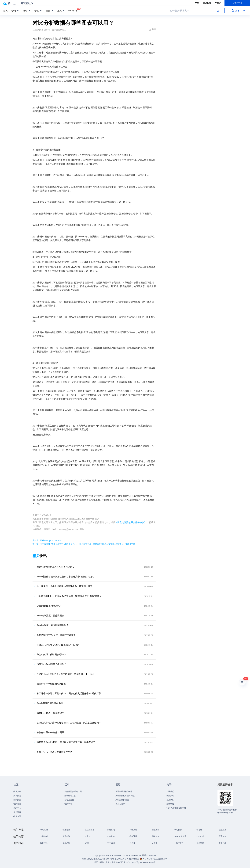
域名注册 (44, 830)
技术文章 (17, 792)
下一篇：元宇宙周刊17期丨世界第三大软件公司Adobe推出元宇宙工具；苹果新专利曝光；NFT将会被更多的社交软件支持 (84, 544)
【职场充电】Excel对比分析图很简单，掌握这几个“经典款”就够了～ (70, 596)
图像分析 (156, 836)
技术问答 (17, 796)
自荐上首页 (69, 800)
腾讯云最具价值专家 (124, 792)
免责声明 (170, 796)
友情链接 (170, 804)
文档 (197, 3)
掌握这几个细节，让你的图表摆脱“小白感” (58, 645)
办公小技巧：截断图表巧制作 (51, 655)
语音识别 (223, 836)
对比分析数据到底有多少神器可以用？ (56, 567)
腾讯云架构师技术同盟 (125, 796)
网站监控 (200, 843)
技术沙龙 (17, 800)
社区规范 (170, 792)
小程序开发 (179, 843)
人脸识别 (44, 836)
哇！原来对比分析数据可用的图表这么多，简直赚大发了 (65, 586)
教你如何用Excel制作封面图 (50, 732)
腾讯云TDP (120, 804)
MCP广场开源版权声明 (176, 808)
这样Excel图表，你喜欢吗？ (50, 713)
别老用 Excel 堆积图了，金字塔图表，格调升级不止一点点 (65, 674)
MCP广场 (73, 10)
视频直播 (223, 830)
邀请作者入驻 (70, 796)
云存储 (199, 830)
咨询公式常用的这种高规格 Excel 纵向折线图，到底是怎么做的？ (69, 723)
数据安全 (44, 843)
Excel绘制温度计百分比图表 (50, 616)
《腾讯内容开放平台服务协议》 (131, 522)
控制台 (218, 3)
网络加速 (133, 830)
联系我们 (170, 800)
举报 (152, 29)
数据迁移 (223, 843)
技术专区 (17, 816)
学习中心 (17, 808)
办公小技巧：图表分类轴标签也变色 (55, 752)
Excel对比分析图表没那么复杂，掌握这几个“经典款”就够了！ (67, 577)
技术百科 (17, 812)
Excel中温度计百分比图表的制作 (53, 625)
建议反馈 (207, 3)
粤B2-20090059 (133, 859)
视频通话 (133, 836)
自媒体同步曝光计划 (73, 792)
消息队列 (111, 830)
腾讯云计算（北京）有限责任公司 (109, 862)
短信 (87, 843)
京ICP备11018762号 (147, 862)
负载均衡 (66, 843)
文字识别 (111, 843)
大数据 (155, 843)
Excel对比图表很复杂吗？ (49, 606)
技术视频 (17, 804)
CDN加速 (111, 836)
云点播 (132, 843)
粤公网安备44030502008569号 (155, 859)
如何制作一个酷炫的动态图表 (51, 684)
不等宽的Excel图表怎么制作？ (51, 664)
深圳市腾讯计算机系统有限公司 (96, 859)
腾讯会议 (66, 836)
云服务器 (66, 830)
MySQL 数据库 (180, 836)
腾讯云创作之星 (122, 800)
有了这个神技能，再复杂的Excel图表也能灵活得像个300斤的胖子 (69, 694)
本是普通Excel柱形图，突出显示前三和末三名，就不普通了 (66, 742)
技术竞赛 (68, 804)
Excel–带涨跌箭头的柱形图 (50, 703)
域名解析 (178, 830)
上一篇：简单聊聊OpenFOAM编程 (47, 540)
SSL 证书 (200, 836)
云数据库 (156, 830)
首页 (5, 11)
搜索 (218, 11)
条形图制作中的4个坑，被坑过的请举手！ (57, 635)
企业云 (88, 836)
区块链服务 (90, 830)
